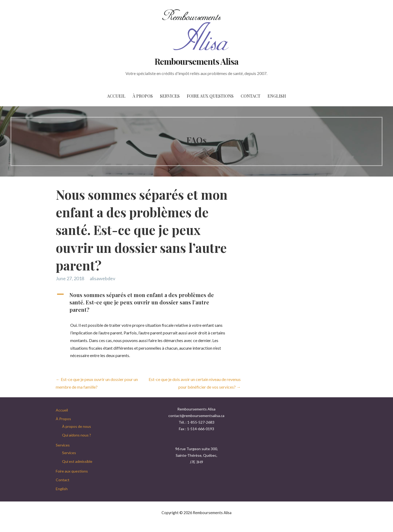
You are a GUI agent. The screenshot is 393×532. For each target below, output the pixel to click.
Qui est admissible (77, 461)
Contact (251, 96)
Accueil (116, 96)
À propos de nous (77, 426)
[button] (146, 302)
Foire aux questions (210, 96)
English (277, 96)
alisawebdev (102, 278)
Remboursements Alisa (197, 61)
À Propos (143, 96)
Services (170, 96)
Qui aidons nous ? (77, 435)
